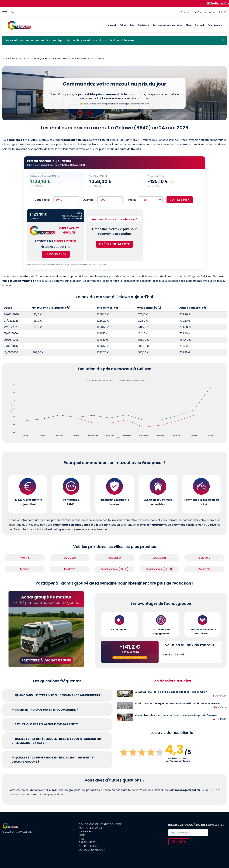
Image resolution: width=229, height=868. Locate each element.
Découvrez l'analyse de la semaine (130, 657)
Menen (25, 569)
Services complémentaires (167, 25)
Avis (82, 839)
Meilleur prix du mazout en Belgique (29, 58)
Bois (132, 25)
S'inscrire (179, 842)
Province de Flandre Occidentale (63, 58)
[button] (223, 40)
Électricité (143, 25)
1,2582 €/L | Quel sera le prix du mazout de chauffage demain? (171, 692)
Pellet (123, 25)
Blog (188, 25)
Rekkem (70, 569)
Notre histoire (89, 846)
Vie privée (85, 832)
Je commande (56, 254)
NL (225, 12)
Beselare (115, 558)
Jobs (82, 835)
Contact (199, 25)
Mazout (112, 25)
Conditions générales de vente (100, 824)
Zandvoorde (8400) (114, 569)
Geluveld (204, 558)
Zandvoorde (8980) (159, 569)
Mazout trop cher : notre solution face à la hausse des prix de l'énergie (176, 715)
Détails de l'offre (56, 247)
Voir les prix (180, 200)
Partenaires (87, 842)
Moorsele (204, 569)
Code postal (42, 200)
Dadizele (70, 558)
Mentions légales (91, 828)
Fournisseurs (215, 25)
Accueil (6, 58)
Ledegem (159, 558)
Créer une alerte (114, 244)
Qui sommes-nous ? (92, 850)
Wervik (25, 558)
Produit (131, 200)
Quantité (88, 200)
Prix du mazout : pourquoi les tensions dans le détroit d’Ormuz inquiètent (177, 703)
